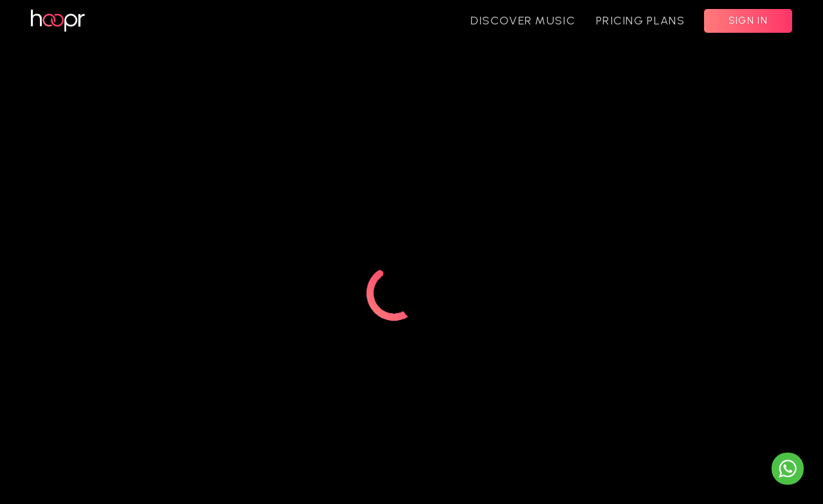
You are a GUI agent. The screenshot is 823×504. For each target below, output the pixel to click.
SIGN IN (748, 21)
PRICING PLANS (640, 21)
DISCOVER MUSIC (523, 21)
